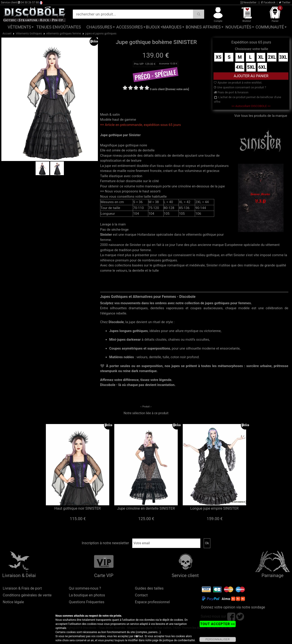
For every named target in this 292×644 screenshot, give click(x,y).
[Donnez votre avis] (177, 89)
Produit (146, 407)
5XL (251, 67)
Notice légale (13, 602)
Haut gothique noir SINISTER (77, 508)
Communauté (270, 27)
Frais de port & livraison (231, 92)
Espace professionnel (153, 602)
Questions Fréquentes (87, 602)
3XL (283, 57)
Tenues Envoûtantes (59, 27)
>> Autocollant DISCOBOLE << (251, 106)
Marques (172, 27)
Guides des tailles (149, 588)
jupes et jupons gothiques (101, 33)
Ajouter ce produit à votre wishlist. (238, 83)
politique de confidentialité (179, 640)
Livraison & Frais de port (22, 588)
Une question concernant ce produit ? (240, 87)
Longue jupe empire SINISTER (214, 508)
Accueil (7, 33)
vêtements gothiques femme (64, 33)
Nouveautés (238, 27)
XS (218, 57)
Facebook (268, 3)
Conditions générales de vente (27, 595)
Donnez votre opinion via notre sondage (233, 607)
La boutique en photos (87, 595)
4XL (240, 67)
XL (261, 57)
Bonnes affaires (203, 27)
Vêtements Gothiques (29, 33)
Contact (141, 595)
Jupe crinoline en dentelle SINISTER (146, 508)
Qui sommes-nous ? (85, 588)
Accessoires (130, 27)
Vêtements (20, 27)
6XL (262, 67)
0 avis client (157, 89)
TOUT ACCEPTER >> (218, 624)
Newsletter (249, 3)
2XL (272, 57)
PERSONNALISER (218, 639)
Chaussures (99, 27)
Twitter (285, 3)
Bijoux (153, 27)
